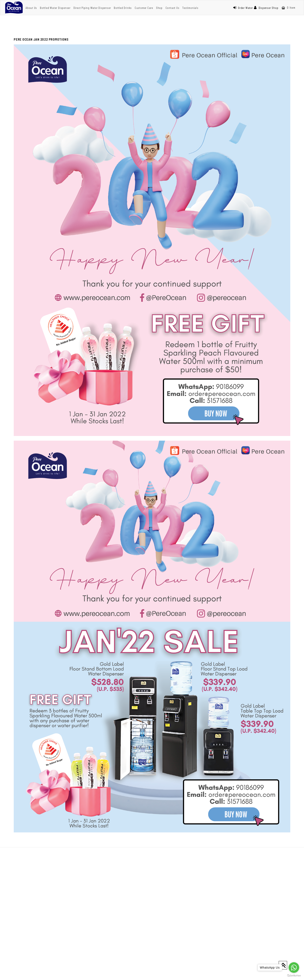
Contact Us (172, 8)
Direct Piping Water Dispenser (92, 8)
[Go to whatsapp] (294, 968)
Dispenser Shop (266, 8)
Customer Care (144, 8)
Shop (159, 8)
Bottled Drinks (123, 8)
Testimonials (190, 8)
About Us (31, 8)
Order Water (243, 8)
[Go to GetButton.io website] (294, 976)
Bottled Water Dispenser (55, 8)
